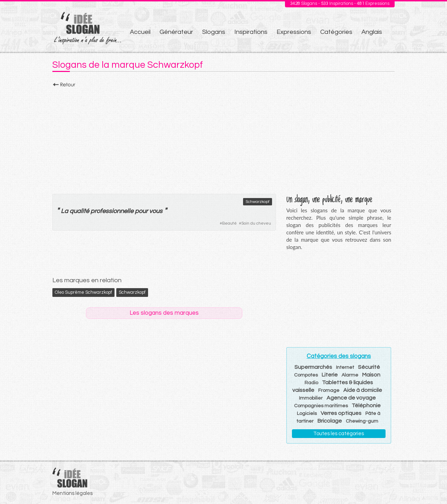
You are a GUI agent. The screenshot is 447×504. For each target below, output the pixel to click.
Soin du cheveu (256, 223)
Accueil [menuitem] (140, 32)
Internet (345, 367)
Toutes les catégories (339, 434)
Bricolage (330, 421)
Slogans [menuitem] (214, 32)
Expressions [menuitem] (294, 32)
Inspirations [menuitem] (251, 32)
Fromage (329, 390)
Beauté (229, 223)
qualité (79, 211)
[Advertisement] (223, 139)
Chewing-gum (362, 421)
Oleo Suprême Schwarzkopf (83, 292)
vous (156, 211)
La (64, 211)
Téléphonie (366, 406)
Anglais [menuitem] (372, 32)
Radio (311, 383)
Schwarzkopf (258, 202)
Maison (371, 375)
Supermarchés (313, 367)
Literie (330, 375)
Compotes (306, 375)
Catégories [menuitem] (336, 32)
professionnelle (112, 211)
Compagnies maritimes (321, 406)
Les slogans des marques (164, 313)
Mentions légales (72, 493)
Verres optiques (341, 413)
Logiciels (307, 414)
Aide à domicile (363, 390)
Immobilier (311, 398)
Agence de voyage (351, 398)
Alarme (350, 375)
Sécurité (369, 367)
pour (141, 211)
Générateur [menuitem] (176, 32)
